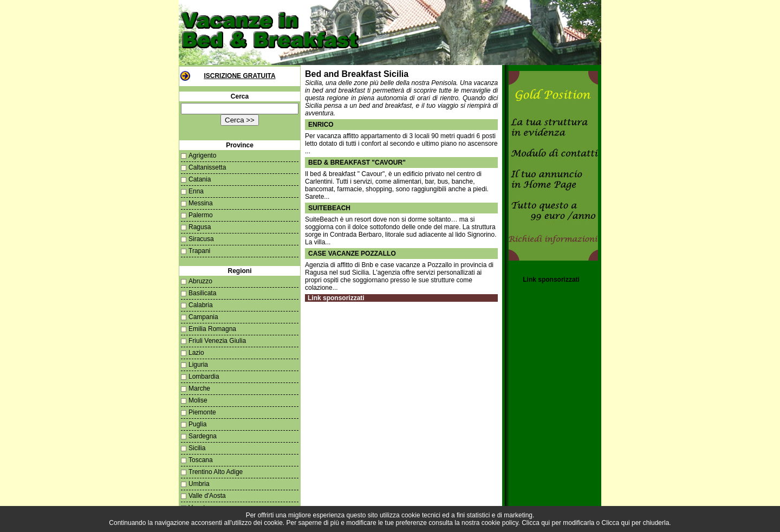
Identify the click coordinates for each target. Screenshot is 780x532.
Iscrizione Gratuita (239, 76)
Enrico (321, 125)
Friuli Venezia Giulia (217, 341)
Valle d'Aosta (207, 496)
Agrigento (202, 155)
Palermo (201, 215)
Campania (203, 317)
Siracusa (201, 239)
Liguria (198, 365)
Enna (196, 191)
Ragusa (200, 227)
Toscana (201, 460)
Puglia (197, 424)
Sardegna (203, 436)
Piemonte (202, 412)
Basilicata (202, 293)
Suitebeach (329, 208)
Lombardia (204, 377)
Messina (201, 203)
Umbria (199, 484)
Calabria (201, 305)
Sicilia (197, 448)
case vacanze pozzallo (352, 254)
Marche (199, 388)
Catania (200, 179)
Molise (198, 400)
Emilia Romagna (212, 329)
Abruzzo (200, 281)
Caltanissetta (207, 167)
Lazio (196, 353)
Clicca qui (536, 523)
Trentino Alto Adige (216, 472)
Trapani (199, 251)
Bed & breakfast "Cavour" (357, 163)
